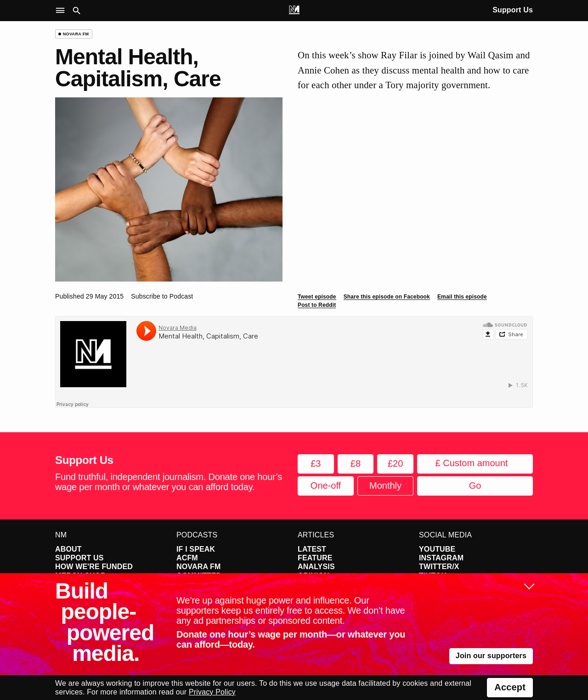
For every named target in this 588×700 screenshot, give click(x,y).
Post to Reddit (317, 305)
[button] (62, 11)
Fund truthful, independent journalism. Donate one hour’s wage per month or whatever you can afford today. (169, 482)
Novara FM (199, 567)
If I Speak (196, 549)
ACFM (187, 558)
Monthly (385, 485)
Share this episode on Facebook (387, 297)
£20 (395, 463)
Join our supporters (491, 656)
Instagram (441, 558)
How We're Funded (94, 567)
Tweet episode (317, 297)
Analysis (316, 567)
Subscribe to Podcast (162, 296)
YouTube (437, 549)
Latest (312, 549)
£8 (356, 463)
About (68, 549)
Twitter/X (439, 567)
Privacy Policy (212, 692)
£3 (316, 463)
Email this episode (462, 297)
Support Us (513, 10)
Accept (510, 687)
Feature (315, 558)
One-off (326, 485)
